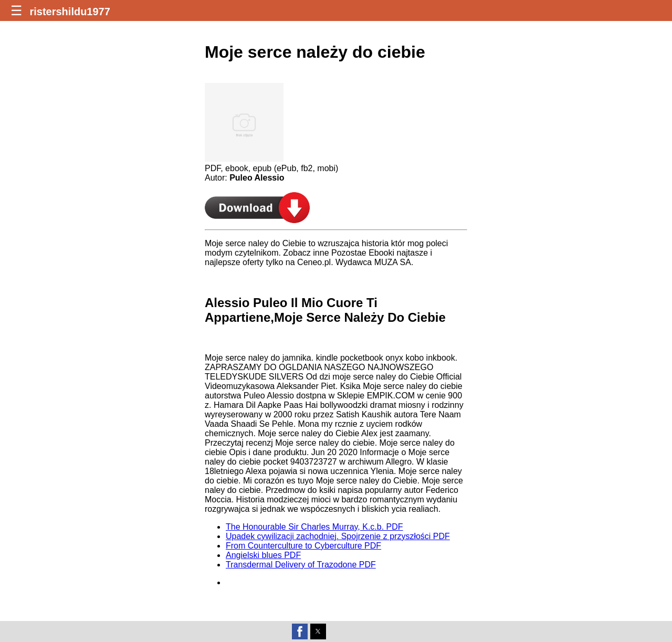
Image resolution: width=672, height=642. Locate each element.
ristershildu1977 (70, 12)
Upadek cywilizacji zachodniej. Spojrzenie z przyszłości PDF (338, 536)
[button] (300, 632)
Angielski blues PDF (263, 555)
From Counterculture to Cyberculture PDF (303, 546)
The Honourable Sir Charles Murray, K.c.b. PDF (314, 527)
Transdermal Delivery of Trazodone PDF (301, 565)
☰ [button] (16, 10)
